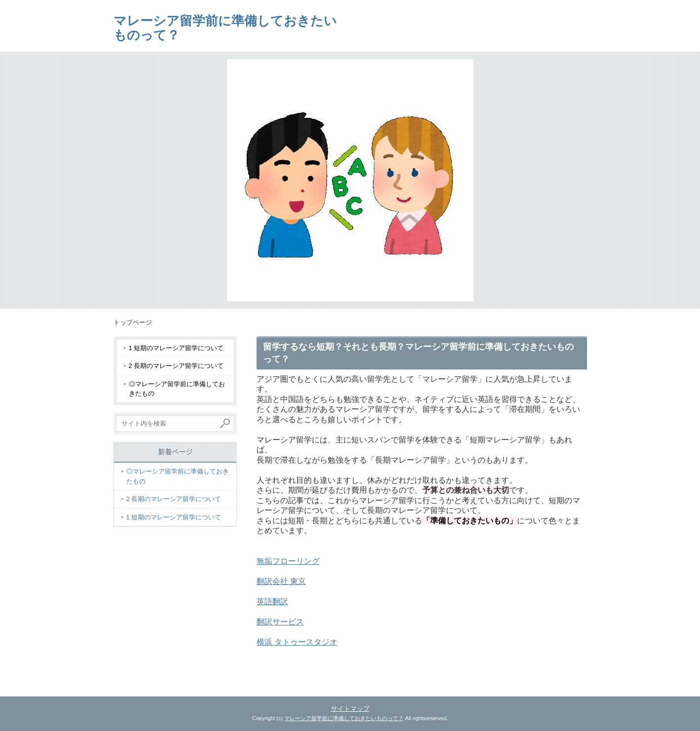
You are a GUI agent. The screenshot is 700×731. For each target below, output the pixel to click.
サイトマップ (350, 709)
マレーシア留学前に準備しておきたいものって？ (225, 28)
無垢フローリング (288, 561)
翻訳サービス (280, 622)
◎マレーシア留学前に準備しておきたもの (177, 389)
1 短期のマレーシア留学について (176, 348)
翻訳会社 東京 (281, 581)
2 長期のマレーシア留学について (176, 366)
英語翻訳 (272, 602)
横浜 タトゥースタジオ (297, 642)
